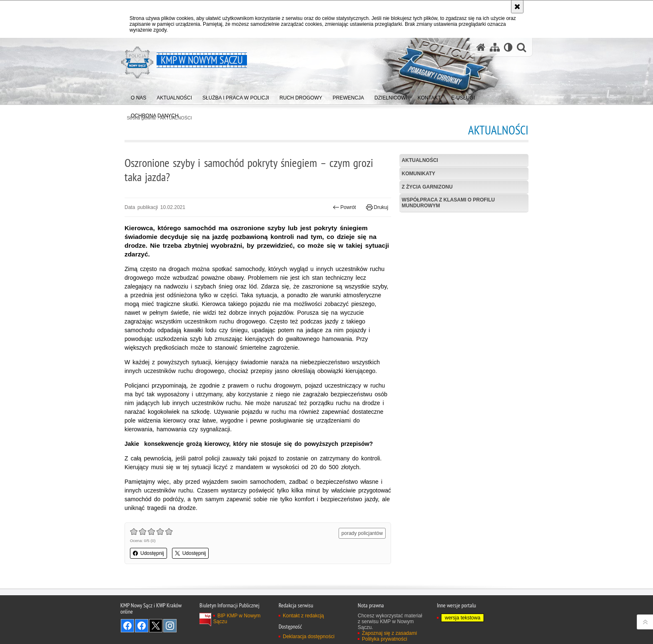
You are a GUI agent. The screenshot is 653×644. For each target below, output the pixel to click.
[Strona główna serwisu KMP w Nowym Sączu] (481, 47)
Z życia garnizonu (427, 187)
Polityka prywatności (385, 639)
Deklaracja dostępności (309, 637)
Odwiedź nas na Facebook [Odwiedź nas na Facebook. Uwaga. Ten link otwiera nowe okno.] (127, 626)
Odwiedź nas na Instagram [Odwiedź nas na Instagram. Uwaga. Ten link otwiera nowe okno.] (170, 626)
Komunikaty (419, 174)
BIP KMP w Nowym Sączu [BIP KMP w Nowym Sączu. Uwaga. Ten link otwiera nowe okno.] (237, 619)
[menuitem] (138, 96)
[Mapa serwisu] (495, 47)
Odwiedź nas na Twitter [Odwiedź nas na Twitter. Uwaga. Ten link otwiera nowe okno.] (156, 626)
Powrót (344, 207)
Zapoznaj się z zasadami (389, 633)
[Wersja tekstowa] (508, 47)
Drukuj (377, 207)
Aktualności (420, 160)
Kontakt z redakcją (303, 616)
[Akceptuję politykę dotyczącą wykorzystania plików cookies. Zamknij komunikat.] (517, 7)
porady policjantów (362, 533)
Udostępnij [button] (148, 553)
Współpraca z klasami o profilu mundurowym (449, 203)
